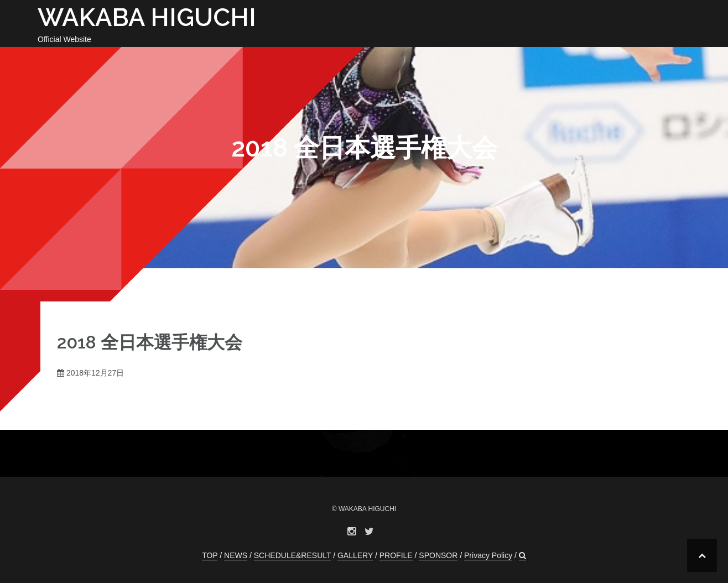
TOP (210, 555)
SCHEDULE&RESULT (293, 555)
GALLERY (355, 555)
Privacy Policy (488, 555)
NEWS (236, 555)
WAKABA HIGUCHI (147, 17)
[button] (522, 556)
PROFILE (396, 555)
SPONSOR (438, 555)
